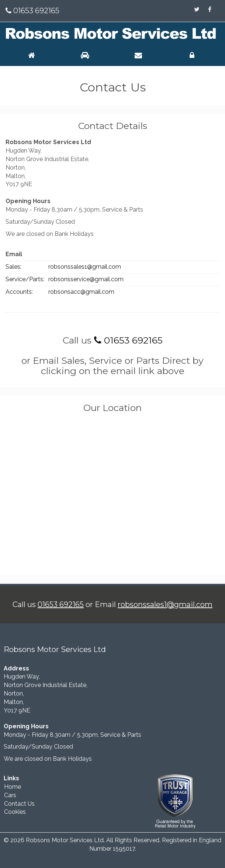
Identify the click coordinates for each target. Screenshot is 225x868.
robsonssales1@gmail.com (165, 604)
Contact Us (19, 804)
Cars (10, 795)
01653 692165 (35, 11)
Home (13, 787)
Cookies (15, 812)
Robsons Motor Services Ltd (65, 840)
